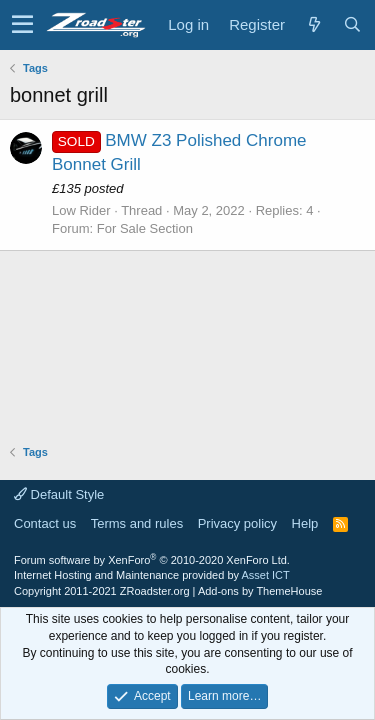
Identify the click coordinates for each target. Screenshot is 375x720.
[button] (22, 25)
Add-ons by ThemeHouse (260, 591)
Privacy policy (237, 523)
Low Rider (81, 210)
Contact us (45, 523)
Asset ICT (265, 575)
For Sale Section (145, 228)
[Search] (352, 24)
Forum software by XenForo (152, 560)
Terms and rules (137, 523)
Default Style (59, 494)
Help (305, 523)
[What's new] (314, 24)
